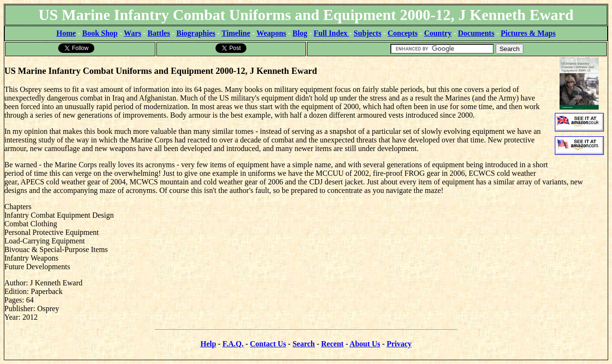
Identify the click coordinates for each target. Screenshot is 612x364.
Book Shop (100, 33)
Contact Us (268, 344)
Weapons (271, 33)
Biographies (196, 33)
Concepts (403, 33)
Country (438, 33)
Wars (133, 33)
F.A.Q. (233, 344)
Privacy (399, 344)
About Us (365, 344)
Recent (332, 344)
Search (304, 344)
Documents (476, 33)
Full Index (331, 33)
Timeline (236, 33)
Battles (159, 33)
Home (66, 33)
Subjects (367, 33)
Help (208, 344)
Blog (300, 33)
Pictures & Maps (528, 33)
